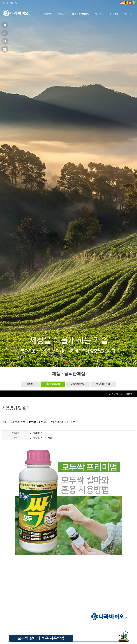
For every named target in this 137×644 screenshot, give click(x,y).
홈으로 (5, 26)
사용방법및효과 (53, 384)
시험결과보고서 (78, 384)
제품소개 (5, 34)
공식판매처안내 (103, 384)
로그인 (6, 3)
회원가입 (14, 3)
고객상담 (5, 42)
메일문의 (5, 50)
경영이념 (62, 14)
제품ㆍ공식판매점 (81, 14)
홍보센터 (114, 14)
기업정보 (48, 14)
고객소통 (128, 14)
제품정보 (31, 384)
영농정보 (99, 14)
